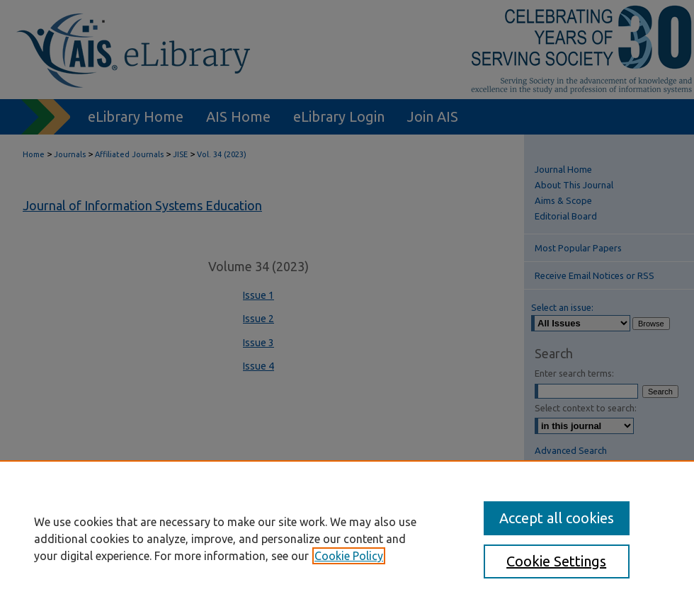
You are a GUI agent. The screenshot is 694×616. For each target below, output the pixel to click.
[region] (347, 538)
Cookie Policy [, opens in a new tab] (349, 556)
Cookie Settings (556, 561)
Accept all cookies (557, 518)
